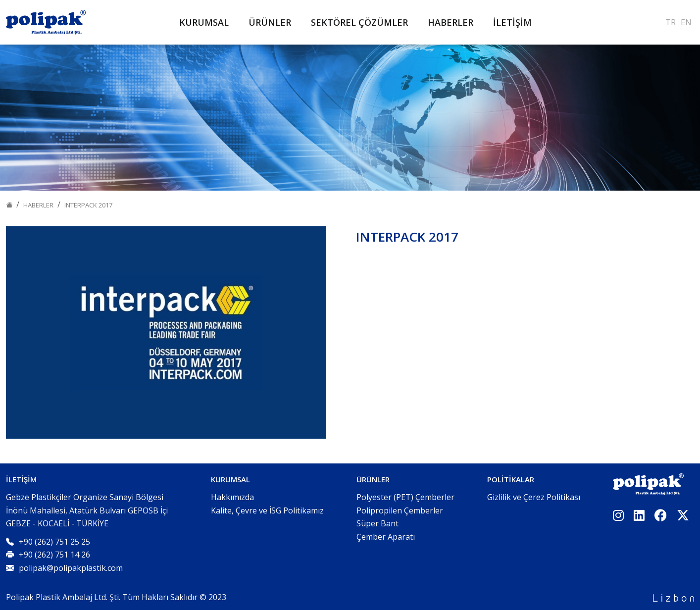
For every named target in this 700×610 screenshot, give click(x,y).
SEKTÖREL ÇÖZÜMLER (359, 22)
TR (671, 22)
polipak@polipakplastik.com (71, 568)
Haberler (38, 205)
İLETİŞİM (512, 22)
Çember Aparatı (386, 537)
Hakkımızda (232, 497)
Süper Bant (377, 523)
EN (686, 22)
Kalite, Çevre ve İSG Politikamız (267, 510)
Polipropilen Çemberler (400, 510)
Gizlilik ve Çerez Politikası (534, 497)
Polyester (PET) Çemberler (405, 497)
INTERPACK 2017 (88, 205)
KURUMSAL (204, 22)
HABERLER (450, 22)
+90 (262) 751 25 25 (54, 542)
